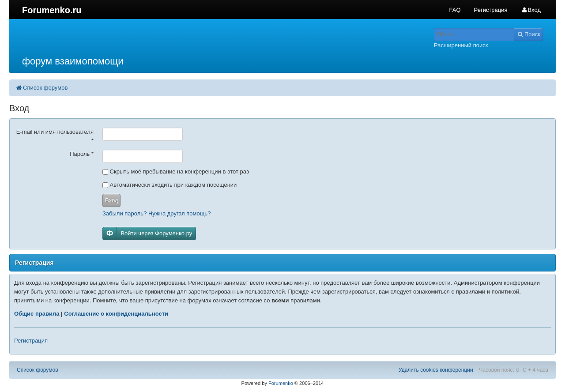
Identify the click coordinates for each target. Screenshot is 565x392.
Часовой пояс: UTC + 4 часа (514, 370)
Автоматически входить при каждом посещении (169, 185)
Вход (111, 200)
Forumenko (281, 383)
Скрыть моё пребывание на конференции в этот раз (176, 171)
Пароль (82, 154)
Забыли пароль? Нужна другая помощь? (156, 213)
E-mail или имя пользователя (55, 136)
